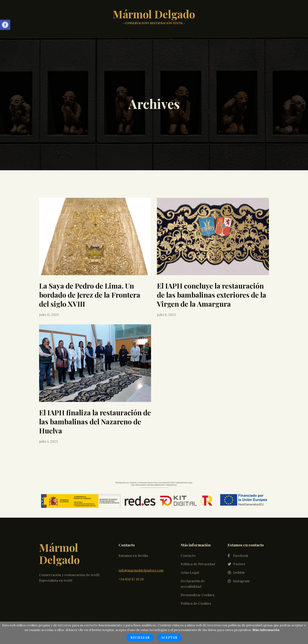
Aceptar (169, 637)
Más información (266, 630)
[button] (5, 25)
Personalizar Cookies (198, 537)
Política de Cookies (196, 546)
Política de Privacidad (198, 506)
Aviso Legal (190, 515)
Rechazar (140, 637)
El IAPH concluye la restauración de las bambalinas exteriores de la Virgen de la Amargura (212, 295)
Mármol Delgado (154, 18)
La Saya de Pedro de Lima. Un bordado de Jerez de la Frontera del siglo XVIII (90, 295)
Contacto (188, 498)
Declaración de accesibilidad (193, 526)
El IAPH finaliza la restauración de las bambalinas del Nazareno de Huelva (95, 421)
